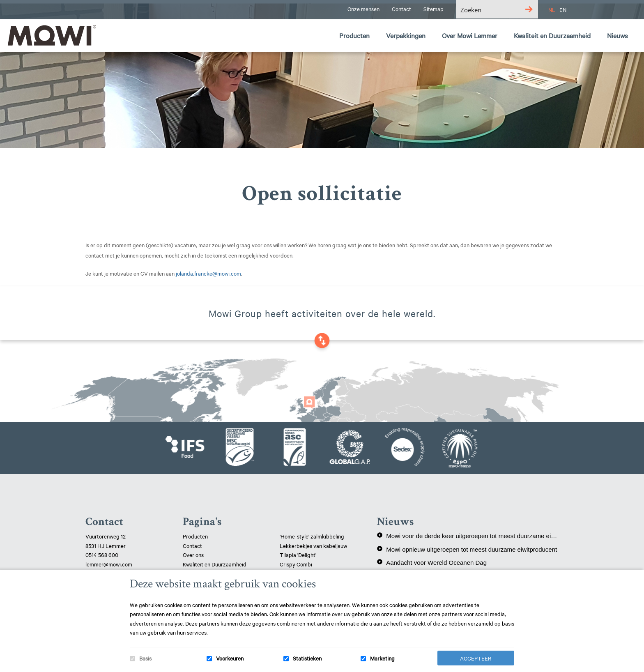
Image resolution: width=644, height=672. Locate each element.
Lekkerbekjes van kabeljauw (313, 545)
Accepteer (476, 658)
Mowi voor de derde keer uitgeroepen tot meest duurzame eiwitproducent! (468, 536)
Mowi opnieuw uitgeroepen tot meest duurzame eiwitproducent (467, 549)
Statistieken (307, 658)
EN (563, 9)
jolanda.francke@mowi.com (208, 273)
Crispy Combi (296, 564)
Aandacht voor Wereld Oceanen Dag (432, 562)
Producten (195, 536)
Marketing (382, 658)
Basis (145, 658)
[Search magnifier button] (529, 9)
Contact (192, 545)
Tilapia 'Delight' (299, 555)
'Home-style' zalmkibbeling (312, 536)
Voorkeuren (230, 658)
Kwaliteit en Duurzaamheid (215, 564)
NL (552, 9)
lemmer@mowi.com (109, 564)
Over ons (193, 555)
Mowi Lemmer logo (51, 35)
